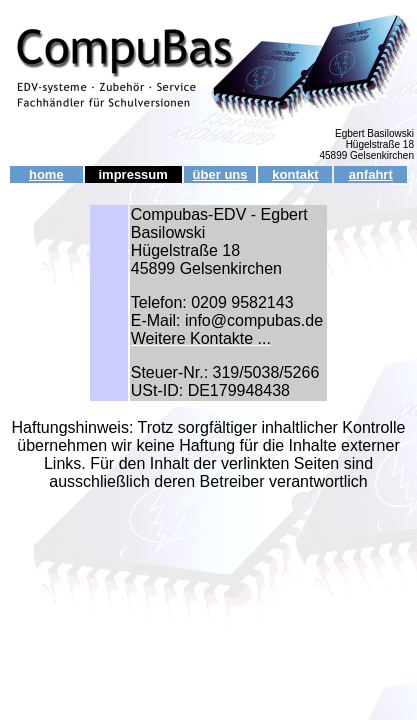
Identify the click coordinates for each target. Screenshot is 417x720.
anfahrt (371, 174)
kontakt (295, 174)
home (46, 174)
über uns (220, 174)
